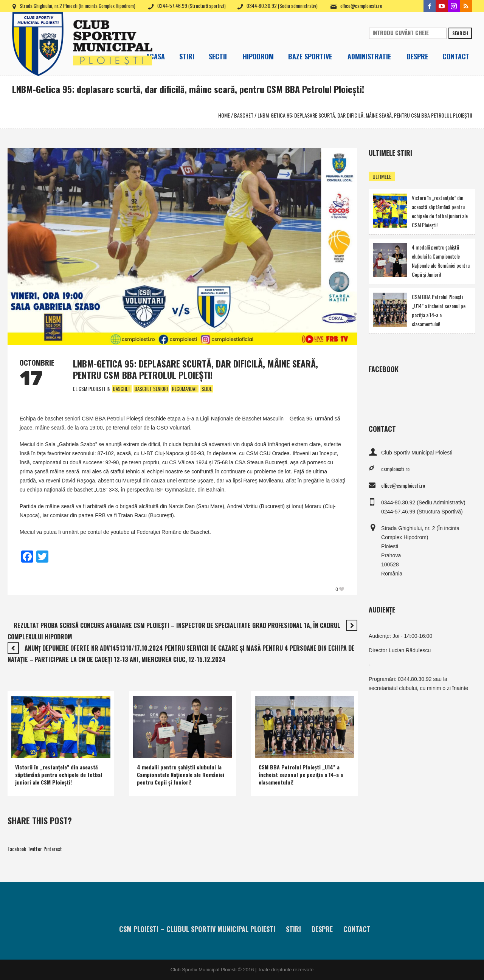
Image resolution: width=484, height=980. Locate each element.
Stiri (293, 929)
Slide (207, 389)
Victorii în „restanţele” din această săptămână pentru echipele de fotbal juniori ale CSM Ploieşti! (59, 775)
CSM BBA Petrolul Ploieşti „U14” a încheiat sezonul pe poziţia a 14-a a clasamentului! (301, 775)
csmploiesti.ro (395, 469)
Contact (357, 929)
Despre (322, 929)
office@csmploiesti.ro (361, 6)
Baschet (244, 115)
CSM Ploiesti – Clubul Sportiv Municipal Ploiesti (197, 929)
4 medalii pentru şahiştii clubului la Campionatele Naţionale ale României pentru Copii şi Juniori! (181, 775)
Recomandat (185, 389)
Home (224, 115)
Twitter (35, 849)
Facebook (17, 849)
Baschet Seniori (151, 389)
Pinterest (53, 849)
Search (460, 33)
